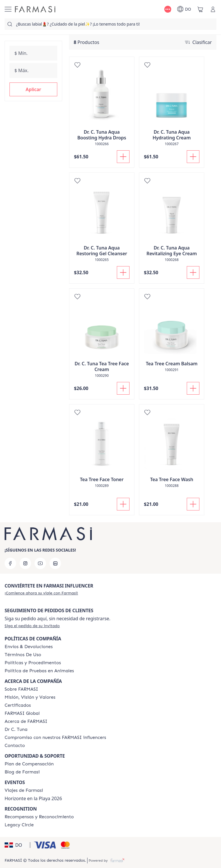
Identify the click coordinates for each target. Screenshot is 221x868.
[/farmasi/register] (41, 593)
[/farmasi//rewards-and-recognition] (39, 817)
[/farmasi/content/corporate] (22, 713)
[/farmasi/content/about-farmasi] (26, 721)
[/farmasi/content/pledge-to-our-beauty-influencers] (16, 729)
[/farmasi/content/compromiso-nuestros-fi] (55, 738)
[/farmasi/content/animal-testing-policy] (39, 671)
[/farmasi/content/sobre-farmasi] (21, 689)
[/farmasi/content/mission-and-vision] (30, 697)
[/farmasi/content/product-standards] (18, 705)
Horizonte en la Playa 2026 (33, 798)
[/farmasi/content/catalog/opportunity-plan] (29, 764)
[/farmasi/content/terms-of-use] (23, 655)
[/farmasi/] (35, 9)
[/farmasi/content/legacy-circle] (19, 825)
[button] (33, 89)
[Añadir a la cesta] (123, 157)
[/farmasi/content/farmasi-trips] (24, 790)
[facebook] (10, 563)
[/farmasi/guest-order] (32, 626)
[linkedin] (55, 563)
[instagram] (25, 563)
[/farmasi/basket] (200, 9)
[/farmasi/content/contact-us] (15, 746)
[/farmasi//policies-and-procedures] (33, 663)
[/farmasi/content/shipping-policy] (29, 647)
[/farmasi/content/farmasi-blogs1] (22, 772)
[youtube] (40, 563)
